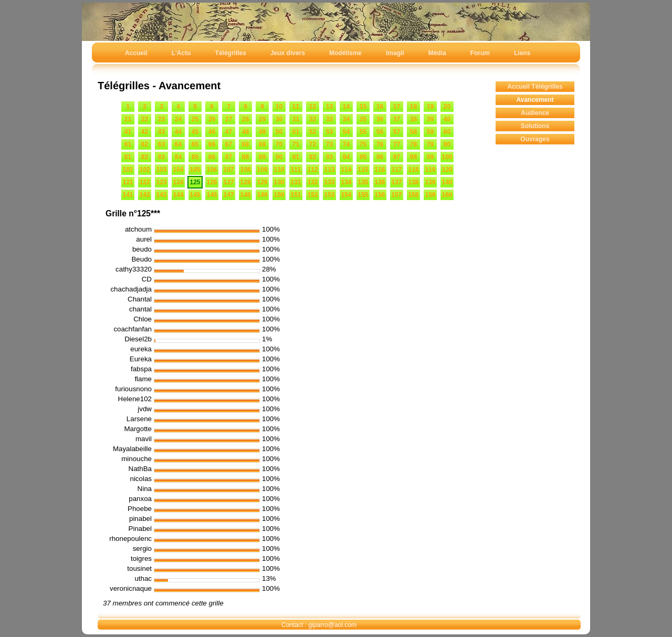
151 (296, 195)
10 (279, 107)
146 (212, 195)
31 (296, 119)
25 (195, 119)
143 (161, 195)
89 (262, 157)
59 (430, 132)
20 (447, 107)
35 (363, 119)
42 (145, 132)
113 (329, 170)
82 (145, 157)
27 (229, 119)
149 (262, 195)
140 (447, 182)
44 (178, 132)
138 (413, 182)
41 (128, 132)
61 (128, 144)
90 (279, 157)
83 (161, 157)
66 (212, 144)
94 (346, 157)
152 (312, 195)
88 (245, 157)
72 (313, 144)
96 (380, 157)
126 (212, 182)
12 (313, 107)
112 (312, 170)
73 (329, 144)
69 (262, 144)
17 (397, 107)
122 (144, 182)
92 (313, 157)
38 (413, 119)
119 (430, 170)
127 (228, 182)
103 (161, 170)
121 (128, 182)
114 (346, 170)
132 (312, 182)
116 (380, 170)
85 (195, 157)
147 (228, 195)
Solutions (535, 126)
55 (363, 132)
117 (396, 170)
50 (279, 132)
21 (128, 119)
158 (413, 195)
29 (262, 119)
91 (296, 157)
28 (245, 119)
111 (296, 170)
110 (279, 170)
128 (245, 182)
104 (178, 170)
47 (229, 132)
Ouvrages (535, 139)
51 (296, 132)
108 (245, 170)
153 (329, 195)
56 (380, 132)
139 (430, 182)
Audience (535, 113)
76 (380, 144)
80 (447, 144)
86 (212, 157)
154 (346, 195)
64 (178, 144)
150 (279, 195)
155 (363, 195)
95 (363, 157)
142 (144, 195)
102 (144, 170)
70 (279, 144)
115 (363, 170)
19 (430, 107)
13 (329, 107)
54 (346, 132)
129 (262, 182)
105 (195, 170)
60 (447, 132)
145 (195, 195)
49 (262, 132)
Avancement (535, 100)
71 (296, 144)
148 (245, 195)
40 (447, 119)
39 (430, 119)
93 (329, 157)
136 (380, 182)
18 (413, 107)
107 (228, 170)
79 (430, 144)
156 (380, 195)
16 (380, 107)
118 (413, 170)
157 (396, 195)
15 (363, 107)
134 (346, 182)
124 (178, 182)
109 (262, 170)
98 (413, 157)
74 (346, 144)
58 (413, 132)
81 (128, 157)
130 (279, 182)
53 (329, 132)
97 (397, 157)
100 (447, 157)
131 (296, 182)
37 (397, 119)
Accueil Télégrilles (535, 87)
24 (178, 119)
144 (178, 195)
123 (161, 182)
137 (396, 182)
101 (128, 170)
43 (161, 132)
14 (346, 107)
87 (229, 157)
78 (413, 144)
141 (128, 195)
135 (363, 182)
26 (212, 119)
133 (329, 182)
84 (178, 157)
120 (447, 170)
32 (313, 119)
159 (430, 195)
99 (430, 157)
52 (313, 132)
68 (245, 144)
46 (212, 132)
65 (195, 144)
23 (161, 119)
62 (145, 144)
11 (296, 107)
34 (346, 119)
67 (229, 144)
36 (380, 119)
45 (195, 132)
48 (245, 132)
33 (329, 119)
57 (397, 132)
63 (161, 144)
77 (397, 144)
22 (145, 119)
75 (363, 144)
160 (447, 195)
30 (279, 119)
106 (212, 170)
